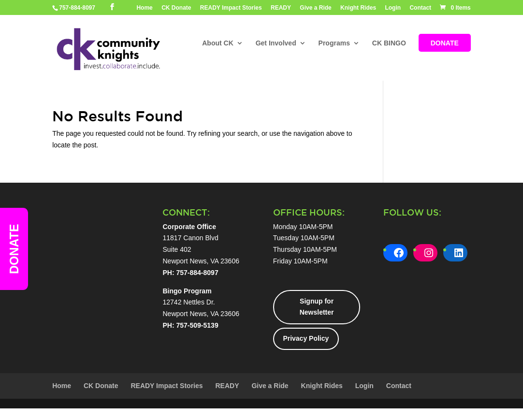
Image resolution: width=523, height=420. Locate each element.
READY (281, 8)
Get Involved (276, 44)
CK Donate (176, 8)
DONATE (445, 44)
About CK (218, 44)
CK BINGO (389, 44)
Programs (334, 44)
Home (144, 8)
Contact (420, 8)
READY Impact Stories (231, 8)
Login (393, 8)
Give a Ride (315, 8)
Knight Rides (358, 8)
